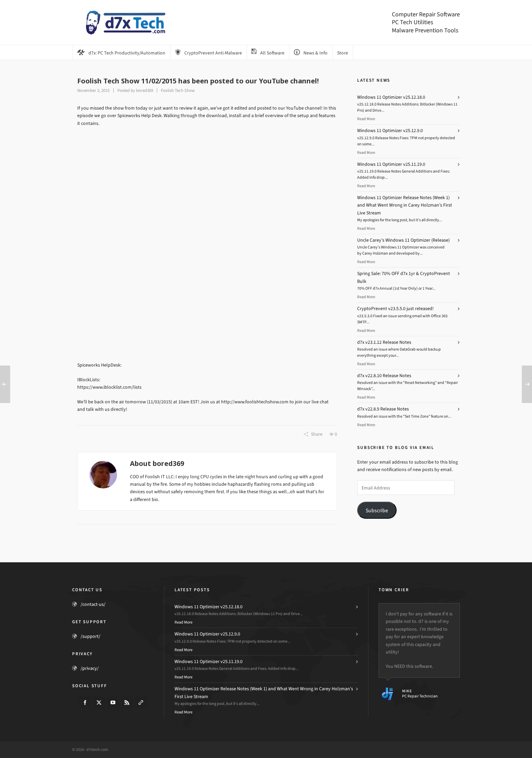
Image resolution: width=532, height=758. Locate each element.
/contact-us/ (93, 604)
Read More (366, 119)
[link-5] (141, 703)
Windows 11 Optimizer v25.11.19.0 (391, 164)
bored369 (145, 90)
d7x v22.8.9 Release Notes (383, 409)
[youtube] (113, 703)
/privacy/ (90, 668)
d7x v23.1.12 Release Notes (384, 342)
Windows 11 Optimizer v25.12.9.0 (390, 131)
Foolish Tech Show (178, 90)
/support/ (90, 636)
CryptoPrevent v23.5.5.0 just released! (395, 309)
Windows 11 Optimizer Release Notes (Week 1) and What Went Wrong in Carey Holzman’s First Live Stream (405, 205)
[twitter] (99, 703)
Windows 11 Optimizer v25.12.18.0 (391, 97)
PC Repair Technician (420, 696)
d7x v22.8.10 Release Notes (384, 376)
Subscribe (377, 510)
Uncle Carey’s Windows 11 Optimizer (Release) (403, 240)
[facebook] (85, 703)
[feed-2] (127, 703)
